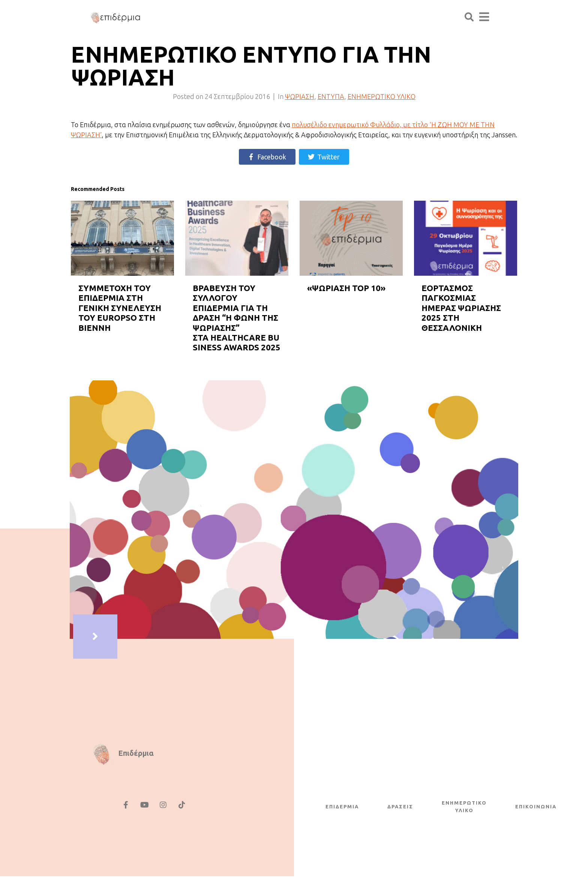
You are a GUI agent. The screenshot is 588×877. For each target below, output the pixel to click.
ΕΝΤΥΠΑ (331, 96)
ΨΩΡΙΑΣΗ (300, 96)
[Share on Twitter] (324, 157)
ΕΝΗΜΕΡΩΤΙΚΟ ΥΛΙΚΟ (382, 96)
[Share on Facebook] (267, 157)
